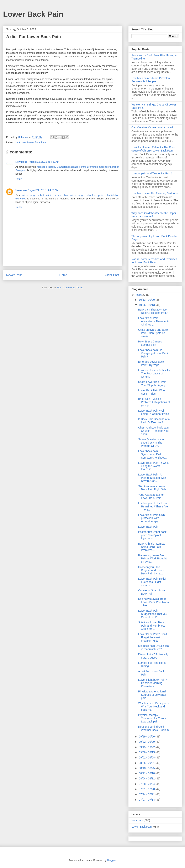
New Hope (21, 162)
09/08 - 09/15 (147, 752)
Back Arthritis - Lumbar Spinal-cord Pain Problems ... (152, 547)
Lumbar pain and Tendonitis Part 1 (152, 173)
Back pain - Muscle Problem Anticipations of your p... (154, 402)
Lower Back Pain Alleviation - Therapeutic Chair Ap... (154, 321)
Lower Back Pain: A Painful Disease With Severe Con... (152, 478)
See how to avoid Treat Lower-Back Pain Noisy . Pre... (154, 602)
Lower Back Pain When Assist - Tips (152, 392)
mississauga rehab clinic (37, 195)
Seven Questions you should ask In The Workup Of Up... (151, 443)
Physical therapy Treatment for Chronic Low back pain (153, 718)
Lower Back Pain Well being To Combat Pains (154, 412)
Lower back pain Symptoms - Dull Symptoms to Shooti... (153, 454)
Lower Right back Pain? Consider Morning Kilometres (152, 683)
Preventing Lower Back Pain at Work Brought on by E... (152, 559)
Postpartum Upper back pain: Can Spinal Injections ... (152, 535)
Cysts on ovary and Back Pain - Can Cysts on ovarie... (153, 333)
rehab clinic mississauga (69, 195)
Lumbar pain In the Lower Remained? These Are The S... (153, 506)
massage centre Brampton (83, 167)
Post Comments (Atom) (70, 288)
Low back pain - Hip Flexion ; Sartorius (155, 193)
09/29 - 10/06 (147, 737)
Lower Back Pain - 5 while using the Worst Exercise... (154, 466)
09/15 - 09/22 (147, 747)
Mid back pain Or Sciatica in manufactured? (153, 647)
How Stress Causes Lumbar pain (150, 343)
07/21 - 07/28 (147, 789)
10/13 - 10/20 (147, 300)
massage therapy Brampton (52, 167)
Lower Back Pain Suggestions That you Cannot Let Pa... (153, 614)
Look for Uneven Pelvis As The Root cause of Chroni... (154, 373)
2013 (139, 295)
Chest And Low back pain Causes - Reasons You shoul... (153, 431)
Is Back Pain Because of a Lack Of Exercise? (154, 421)
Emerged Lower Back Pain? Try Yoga (151, 363)
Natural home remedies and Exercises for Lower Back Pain (154, 261)
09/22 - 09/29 (147, 742)
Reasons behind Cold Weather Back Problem (153, 728)
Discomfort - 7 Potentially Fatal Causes (153, 656)
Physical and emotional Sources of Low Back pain (152, 695)
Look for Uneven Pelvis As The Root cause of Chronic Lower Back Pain (153, 149)
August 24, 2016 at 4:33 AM (43, 190)
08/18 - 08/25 (147, 768)
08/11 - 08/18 (147, 773)
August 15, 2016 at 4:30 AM (44, 162)
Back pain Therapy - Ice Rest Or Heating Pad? (153, 311)
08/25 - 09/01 (147, 763)
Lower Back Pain (33, 14)
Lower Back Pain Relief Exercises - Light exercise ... (152, 582)
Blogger (111, 860)
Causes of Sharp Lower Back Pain (152, 592)
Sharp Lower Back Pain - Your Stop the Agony (153, 384)
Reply (19, 179)
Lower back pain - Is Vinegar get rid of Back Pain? (153, 353)
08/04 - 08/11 (147, 778)
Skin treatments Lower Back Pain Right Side (152, 488)
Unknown (21, 190)
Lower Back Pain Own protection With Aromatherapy (151, 518)
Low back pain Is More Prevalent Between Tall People (151, 80)
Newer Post (14, 275)
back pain (20, 142)
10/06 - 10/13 (147, 305)
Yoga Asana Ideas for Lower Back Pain (151, 496)
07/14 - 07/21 (147, 794)
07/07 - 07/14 (147, 800)
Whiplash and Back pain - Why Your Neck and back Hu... (153, 706)
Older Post (112, 275)
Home (63, 275)
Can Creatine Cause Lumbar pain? (152, 127)
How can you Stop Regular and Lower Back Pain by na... (151, 570)
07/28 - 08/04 (147, 784)
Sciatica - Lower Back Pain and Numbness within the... (152, 626)
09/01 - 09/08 (147, 758)
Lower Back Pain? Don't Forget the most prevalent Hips (153, 637)
